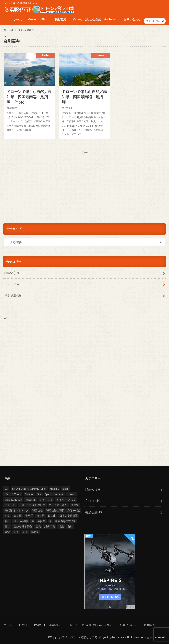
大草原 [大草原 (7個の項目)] (18, 516)
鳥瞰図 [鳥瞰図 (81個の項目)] (35, 532)
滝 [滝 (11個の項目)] (50, 521)
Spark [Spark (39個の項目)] (48, 494)
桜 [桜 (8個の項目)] (15, 521)
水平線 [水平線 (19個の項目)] (24, 521)
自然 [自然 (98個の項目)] (70, 526)
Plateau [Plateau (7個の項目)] (29, 494)
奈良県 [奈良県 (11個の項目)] (40, 516)
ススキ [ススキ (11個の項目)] (72, 499)
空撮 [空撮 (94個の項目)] (38, 526)
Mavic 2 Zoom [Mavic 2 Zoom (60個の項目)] (13, 494)
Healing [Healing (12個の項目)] (54, 489)
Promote (130, 607)
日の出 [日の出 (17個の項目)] (52, 516)
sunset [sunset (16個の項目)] (71, 494)
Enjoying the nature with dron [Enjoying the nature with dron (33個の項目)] (29, 489)
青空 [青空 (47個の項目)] (7, 532)
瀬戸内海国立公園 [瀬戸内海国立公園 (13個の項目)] (66, 521)
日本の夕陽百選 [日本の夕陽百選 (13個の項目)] (69, 516)
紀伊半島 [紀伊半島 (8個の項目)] (50, 526)
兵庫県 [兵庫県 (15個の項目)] (75, 505)
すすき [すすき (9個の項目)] (60, 499)
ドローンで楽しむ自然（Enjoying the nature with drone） (105, 637)
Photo (45, 19)
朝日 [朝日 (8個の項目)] (7, 521)
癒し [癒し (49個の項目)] (7, 526)
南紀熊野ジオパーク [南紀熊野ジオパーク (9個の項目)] (17, 510)
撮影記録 (61, 19)
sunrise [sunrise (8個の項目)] (59, 494)
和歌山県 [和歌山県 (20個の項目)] (37, 510)
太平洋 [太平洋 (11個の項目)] (29, 516)
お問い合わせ (132, 19)
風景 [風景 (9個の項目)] (16, 532)
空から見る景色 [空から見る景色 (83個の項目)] (23, 526)
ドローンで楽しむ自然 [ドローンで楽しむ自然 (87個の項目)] (32, 505)
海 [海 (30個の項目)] (33, 521)
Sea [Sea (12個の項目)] (39, 494)
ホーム (17, 19)
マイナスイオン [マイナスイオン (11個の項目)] (58, 505)
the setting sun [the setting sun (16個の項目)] (13, 499)
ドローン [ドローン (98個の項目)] (10, 505)
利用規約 (150, 625)
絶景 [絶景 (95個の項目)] (61, 526)
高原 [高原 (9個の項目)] (25, 532)
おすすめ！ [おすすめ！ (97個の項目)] (46, 499)
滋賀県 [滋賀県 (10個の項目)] (41, 521)
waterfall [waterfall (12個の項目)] (31, 499)
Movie (32, 19)
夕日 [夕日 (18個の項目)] (7, 516)
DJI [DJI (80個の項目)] (6, 489)
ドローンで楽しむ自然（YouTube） (95, 19)
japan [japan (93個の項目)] (66, 489)
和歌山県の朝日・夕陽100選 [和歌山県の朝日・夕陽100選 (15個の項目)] (63, 510)
